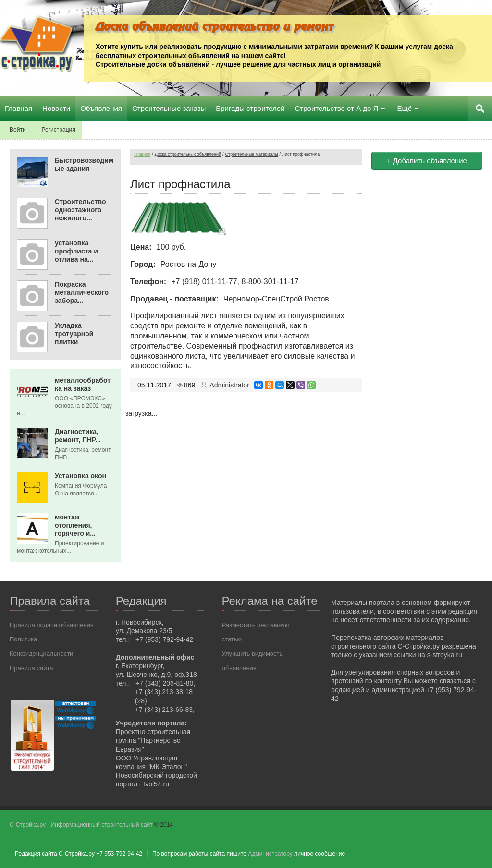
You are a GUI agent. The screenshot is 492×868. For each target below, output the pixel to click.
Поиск (480, 108)
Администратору (270, 854)
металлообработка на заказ (83, 384)
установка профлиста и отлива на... (76, 251)
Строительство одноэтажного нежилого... (80, 210)
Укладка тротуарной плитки (74, 334)
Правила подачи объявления (52, 625)
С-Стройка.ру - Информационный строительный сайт (82, 825)
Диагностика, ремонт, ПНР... (78, 436)
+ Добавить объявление (427, 161)
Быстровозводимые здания (84, 164)
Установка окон (80, 476)
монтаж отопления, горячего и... (75, 525)
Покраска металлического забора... (82, 292)
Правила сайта (31, 668)
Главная (142, 154)
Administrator (229, 385)
